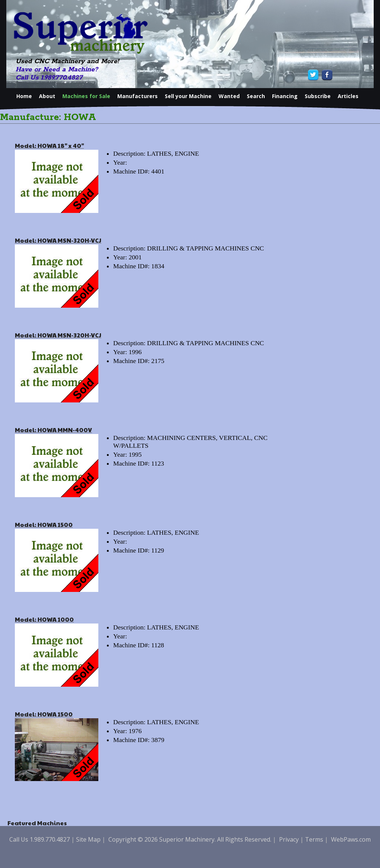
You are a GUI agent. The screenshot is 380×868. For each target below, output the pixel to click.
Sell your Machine (188, 96)
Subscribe (318, 96)
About (47, 96)
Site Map (88, 839)
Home (24, 96)
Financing (285, 96)
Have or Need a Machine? (57, 69)
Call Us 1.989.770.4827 (49, 78)
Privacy (289, 839)
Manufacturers (137, 96)
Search (256, 96)
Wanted (229, 96)
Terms (314, 839)
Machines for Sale (86, 96)
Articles (348, 96)
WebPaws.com (351, 839)
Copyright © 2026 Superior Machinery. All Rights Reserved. (190, 839)
